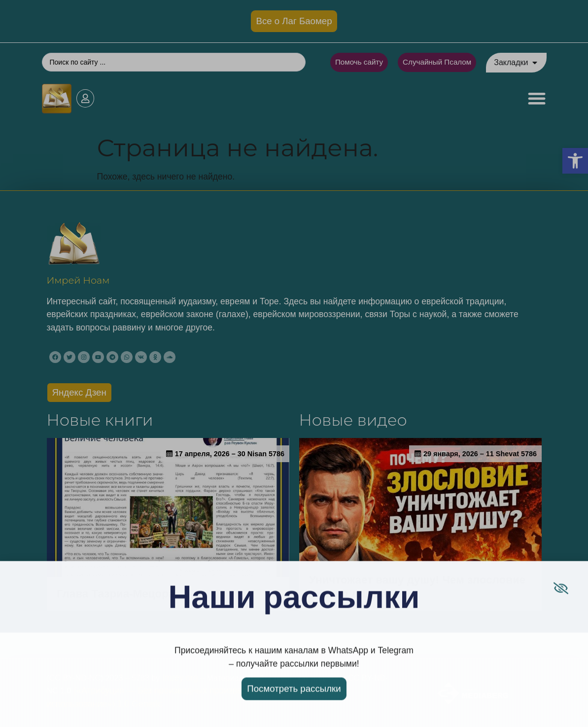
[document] (294, 363)
